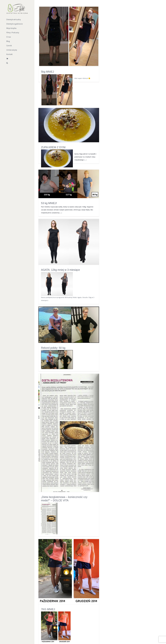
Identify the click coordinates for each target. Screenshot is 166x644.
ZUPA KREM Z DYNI (53, 147)
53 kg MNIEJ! (49, 203)
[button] (17, 63)
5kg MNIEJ (48, 72)
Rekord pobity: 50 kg (53, 348)
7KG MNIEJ (48, 609)
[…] (85, 160)
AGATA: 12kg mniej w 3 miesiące (61, 270)
